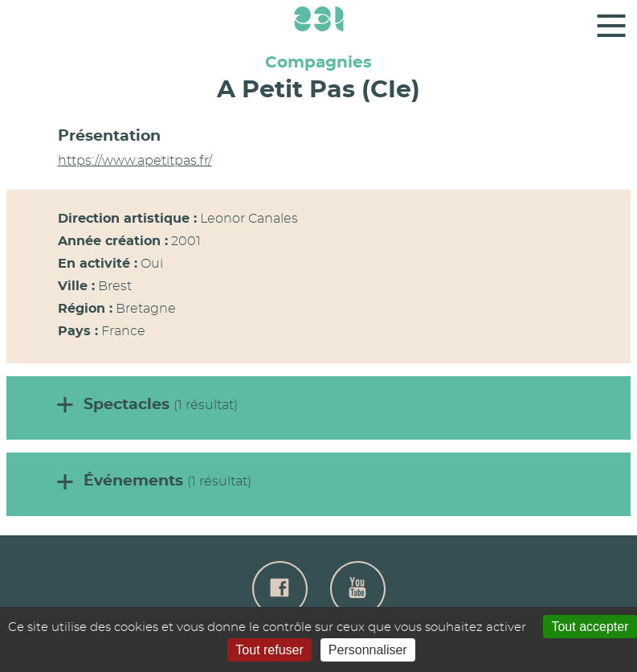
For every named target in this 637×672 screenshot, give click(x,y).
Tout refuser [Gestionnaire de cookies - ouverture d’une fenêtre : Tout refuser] (269, 650)
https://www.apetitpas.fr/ (135, 161)
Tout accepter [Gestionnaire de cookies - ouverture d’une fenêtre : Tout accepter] (590, 627)
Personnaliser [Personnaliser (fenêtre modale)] (368, 650)
